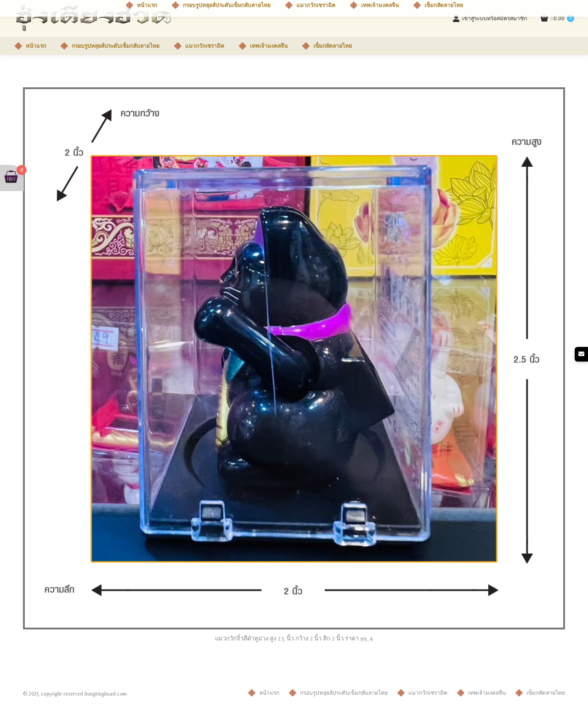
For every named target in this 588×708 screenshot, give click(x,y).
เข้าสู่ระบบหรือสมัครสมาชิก (490, 18)
